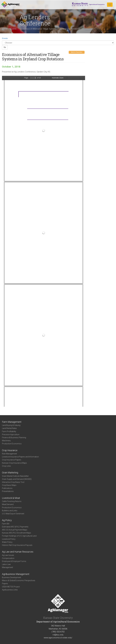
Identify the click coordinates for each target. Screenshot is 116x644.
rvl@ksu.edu (58, 635)
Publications (7, 488)
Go (5, 47)
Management (7, 567)
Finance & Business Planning (14, 438)
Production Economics (12, 444)
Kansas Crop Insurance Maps (14, 463)
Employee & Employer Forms (14, 561)
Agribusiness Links (10, 590)
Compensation (8, 558)
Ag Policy (7, 520)
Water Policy (7, 542)
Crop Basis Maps (9, 485)
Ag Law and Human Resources (18, 552)
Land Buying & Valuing (11, 425)
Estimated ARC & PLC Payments (15, 527)
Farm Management (12, 422)
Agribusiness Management (16, 574)
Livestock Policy (9, 539)
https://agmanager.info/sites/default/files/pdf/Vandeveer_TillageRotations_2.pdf (44, 241)
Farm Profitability (9, 431)
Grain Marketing (10, 473)
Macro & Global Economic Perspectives (19, 580)
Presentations (8, 491)
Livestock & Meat (11, 498)
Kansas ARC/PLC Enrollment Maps (17, 533)
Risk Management (9, 454)
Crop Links (6, 466)
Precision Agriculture (11, 434)
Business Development (11, 577)
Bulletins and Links (10, 511)
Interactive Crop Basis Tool (13, 482)
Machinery (6, 441)
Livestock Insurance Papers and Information (20, 457)
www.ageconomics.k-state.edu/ (58, 638)
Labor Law (6, 564)
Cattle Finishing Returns (12, 501)
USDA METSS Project (11, 587)
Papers (5, 584)
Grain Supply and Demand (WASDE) (17, 479)
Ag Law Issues (8, 555)
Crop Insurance (10, 450)
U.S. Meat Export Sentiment (13, 514)
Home (5, 29)
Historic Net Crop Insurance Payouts (17, 545)
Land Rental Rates (9, 428)
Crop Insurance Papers (12, 460)
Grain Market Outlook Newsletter (15, 476)
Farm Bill (6, 524)
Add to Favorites (77, 52)
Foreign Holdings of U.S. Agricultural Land (19, 536)
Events (14, 29)
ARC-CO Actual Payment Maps (15, 530)
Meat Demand (8, 504)
